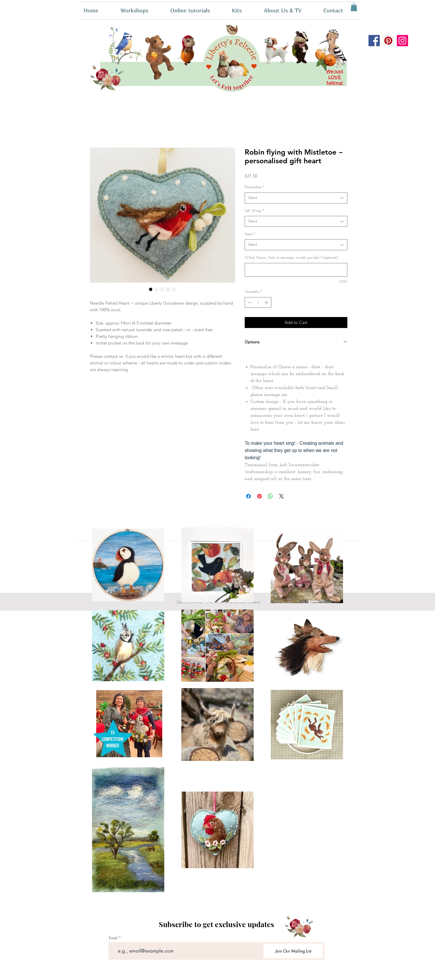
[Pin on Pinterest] (259, 496)
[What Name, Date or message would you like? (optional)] (296, 270)
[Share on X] (281, 496)
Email (113, 938)
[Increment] (267, 302)
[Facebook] (374, 41)
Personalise (255, 187)
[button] (244, 11)
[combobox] (296, 198)
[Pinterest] (388, 41)
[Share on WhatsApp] (270, 496)
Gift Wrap (254, 211)
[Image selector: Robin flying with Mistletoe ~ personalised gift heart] (151, 289)
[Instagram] (402, 41)
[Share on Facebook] (248, 496)
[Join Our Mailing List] (293, 951)
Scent (250, 234)
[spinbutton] (258, 302)
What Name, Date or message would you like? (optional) (291, 258)
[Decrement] (249, 302)
